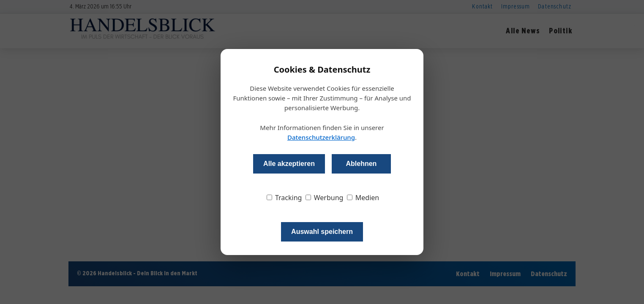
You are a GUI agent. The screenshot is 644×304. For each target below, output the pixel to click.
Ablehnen (361, 164)
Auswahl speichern (322, 232)
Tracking (284, 198)
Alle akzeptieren (289, 164)
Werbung (325, 198)
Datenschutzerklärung (321, 137)
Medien (363, 198)
